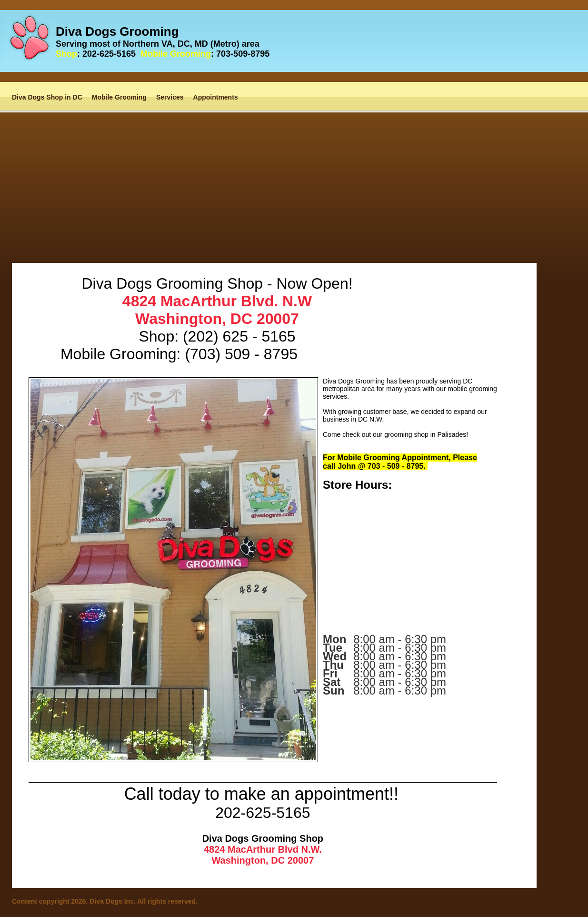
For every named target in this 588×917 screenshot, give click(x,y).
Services (170, 97)
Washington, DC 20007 (217, 319)
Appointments (216, 97)
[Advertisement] (294, 179)
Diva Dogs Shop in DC (47, 97)
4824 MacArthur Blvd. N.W (217, 301)
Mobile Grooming (119, 97)
